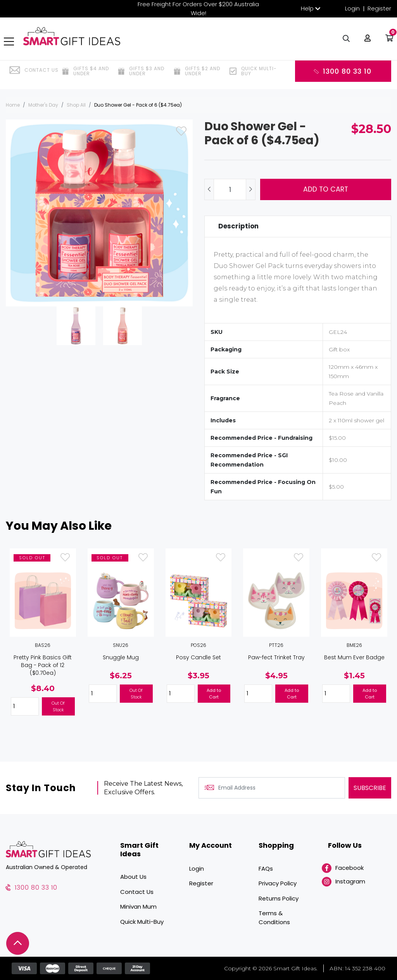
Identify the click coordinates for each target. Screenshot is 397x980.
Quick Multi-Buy (142, 922)
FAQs (266, 869)
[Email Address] (272, 788)
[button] (366, 43)
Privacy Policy (278, 883)
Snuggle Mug (121, 657)
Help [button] (307, 8)
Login (352, 8)
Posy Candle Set (198, 657)
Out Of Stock (58, 706)
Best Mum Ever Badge (354, 657)
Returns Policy (279, 898)
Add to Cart (326, 189)
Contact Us (137, 892)
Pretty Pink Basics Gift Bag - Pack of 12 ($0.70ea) (43, 665)
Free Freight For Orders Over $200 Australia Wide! (198, 9)
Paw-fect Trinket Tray (276, 657)
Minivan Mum (138, 907)
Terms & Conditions (274, 918)
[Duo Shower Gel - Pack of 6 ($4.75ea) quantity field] (230, 189)
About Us (133, 877)
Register (379, 8)
